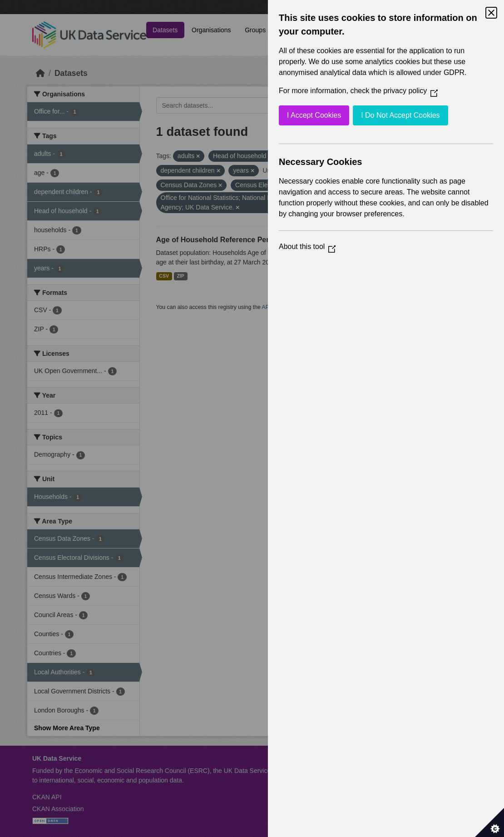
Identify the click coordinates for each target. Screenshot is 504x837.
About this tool (307, 247)
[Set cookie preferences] (489, 822)
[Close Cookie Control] (491, 13)
